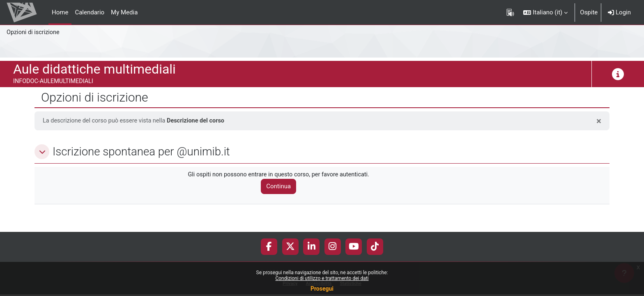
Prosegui (322, 289)
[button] (545, 12)
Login (619, 12)
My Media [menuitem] (124, 12)
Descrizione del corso (201, 121)
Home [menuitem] (60, 12)
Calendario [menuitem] (90, 12)
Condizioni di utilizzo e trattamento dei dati (322, 278)
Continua (282, 187)
